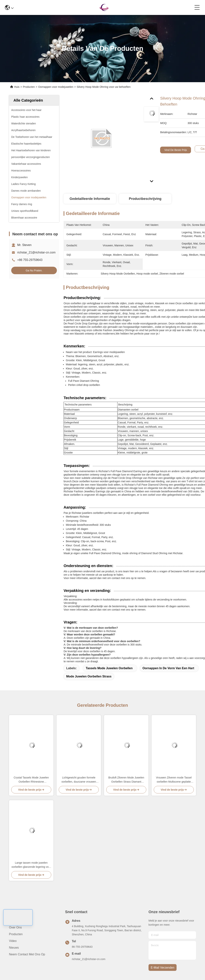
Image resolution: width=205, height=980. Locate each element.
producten (16, 934)
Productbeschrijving (145, 199)
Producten (29, 87)
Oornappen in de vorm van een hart (168, 668)
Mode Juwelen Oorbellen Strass (89, 676)
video (13, 941)
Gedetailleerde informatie (90, 199)
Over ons (15, 927)
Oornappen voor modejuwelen (56, 87)
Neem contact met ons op (27, 954)
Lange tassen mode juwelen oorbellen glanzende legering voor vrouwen (31, 865)
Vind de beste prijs (176, 150)
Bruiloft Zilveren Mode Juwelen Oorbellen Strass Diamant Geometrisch (126, 780)
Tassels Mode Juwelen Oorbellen (109, 668)
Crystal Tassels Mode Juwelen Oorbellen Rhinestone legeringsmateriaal (31, 780)
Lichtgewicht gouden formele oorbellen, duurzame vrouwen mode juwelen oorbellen (79, 780)
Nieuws (14, 948)
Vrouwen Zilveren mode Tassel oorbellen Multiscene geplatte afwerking (174, 780)
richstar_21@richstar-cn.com (36, 252)
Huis (17, 87)
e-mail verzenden (163, 968)
